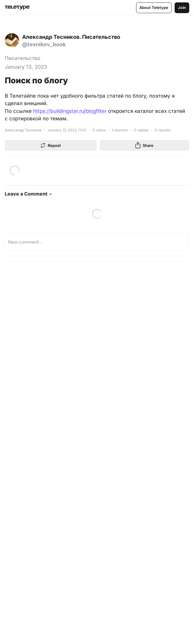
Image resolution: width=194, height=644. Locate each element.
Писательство (23, 58)
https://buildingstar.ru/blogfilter (70, 111)
